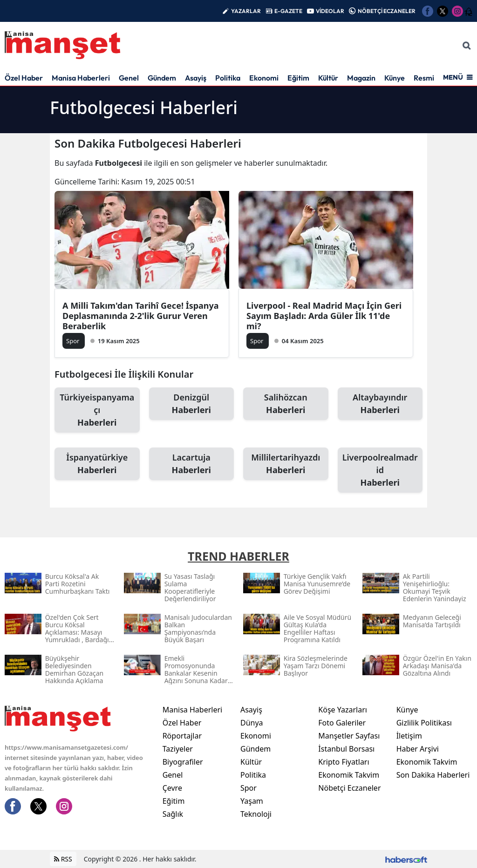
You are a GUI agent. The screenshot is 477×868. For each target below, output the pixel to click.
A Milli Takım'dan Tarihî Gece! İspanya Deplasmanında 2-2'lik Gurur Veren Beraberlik (141, 316)
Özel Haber (24, 78)
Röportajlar (182, 736)
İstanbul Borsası (346, 749)
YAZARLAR (246, 11)
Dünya (252, 723)
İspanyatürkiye (97, 464)
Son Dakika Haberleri (433, 775)
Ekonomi (264, 78)
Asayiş (196, 78)
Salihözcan (286, 404)
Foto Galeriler (342, 723)
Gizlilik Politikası (424, 723)
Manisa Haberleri (81, 78)
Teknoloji (256, 814)
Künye (395, 78)
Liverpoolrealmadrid (380, 470)
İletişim (409, 736)
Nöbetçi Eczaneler (349, 788)
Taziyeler (178, 749)
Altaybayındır (380, 404)
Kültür (328, 78)
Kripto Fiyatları (344, 762)
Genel (129, 78)
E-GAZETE (288, 11)
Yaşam (252, 801)
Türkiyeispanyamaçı (97, 410)
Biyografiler (183, 762)
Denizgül (192, 404)
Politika (228, 78)
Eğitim (298, 78)
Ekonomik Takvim (349, 775)
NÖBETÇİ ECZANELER (387, 11)
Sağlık (173, 814)
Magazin (361, 78)
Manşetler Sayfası (349, 736)
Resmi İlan (431, 78)
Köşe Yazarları (343, 710)
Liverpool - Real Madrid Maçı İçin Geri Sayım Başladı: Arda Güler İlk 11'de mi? (324, 316)
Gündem (162, 78)
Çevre (172, 788)
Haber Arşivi (418, 749)
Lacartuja (192, 464)
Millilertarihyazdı (286, 464)
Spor (249, 788)
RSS (63, 859)
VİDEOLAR (330, 11)
